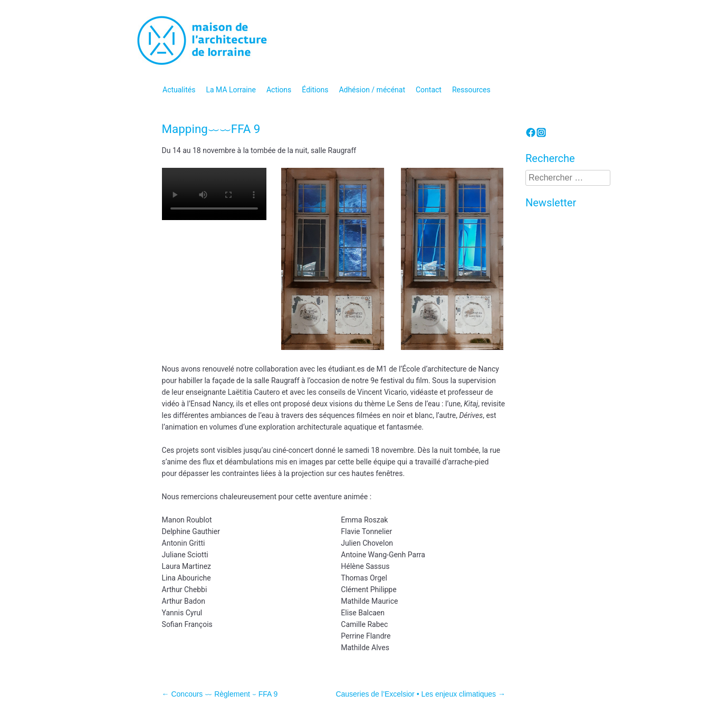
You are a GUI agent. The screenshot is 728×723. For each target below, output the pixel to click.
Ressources (471, 90)
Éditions (315, 90)
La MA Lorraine (231, 90)
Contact (429, 90)
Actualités (179, 90)
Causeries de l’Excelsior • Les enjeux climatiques (420, 694)
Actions (279, 90)
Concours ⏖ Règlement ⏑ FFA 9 (220, 694)
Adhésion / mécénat (372, 90)
